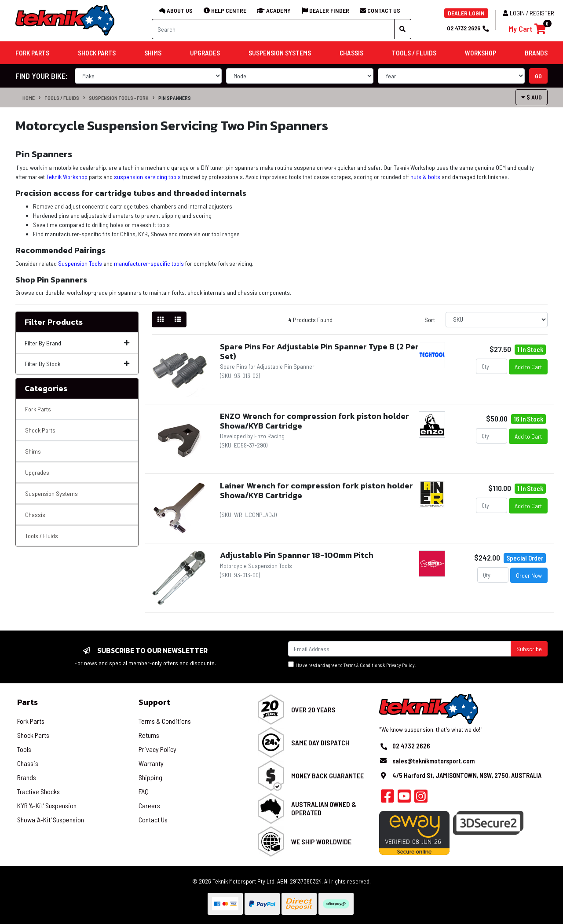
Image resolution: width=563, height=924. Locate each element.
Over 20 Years (313, 709)
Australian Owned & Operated (324, 808)
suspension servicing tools (147, 177)
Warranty (151, 763)
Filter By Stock (77, 364)
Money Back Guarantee (327, 775)
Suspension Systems (51, 493)
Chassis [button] (351, 53)
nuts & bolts (425, 177)
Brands (27, 777)
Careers (149, 805)
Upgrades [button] (205, 53)
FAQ (144, 791)
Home (29, 98)
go (538, 76)
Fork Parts (38, 409)
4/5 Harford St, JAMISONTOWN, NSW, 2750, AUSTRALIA (467, 775)
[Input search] (273, 29)
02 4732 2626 (468, 28)
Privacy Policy (400, 665)
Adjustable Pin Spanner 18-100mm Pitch (297, 555)
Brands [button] (536, 53)
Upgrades (37, 472)
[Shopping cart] (527, 29)
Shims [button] (153, 53)
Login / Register (528, 13)
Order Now (529, 575)
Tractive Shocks (38, 791)
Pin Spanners (175, 98)
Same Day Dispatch (320, 742)
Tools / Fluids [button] (414, 53)
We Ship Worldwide (321, 841)
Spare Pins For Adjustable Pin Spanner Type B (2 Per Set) (319, 351)
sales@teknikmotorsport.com (433, 761)
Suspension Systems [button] (280, 53)
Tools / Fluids (62, 98)
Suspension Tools (80, 263)
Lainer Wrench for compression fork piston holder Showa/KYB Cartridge (316, 490)
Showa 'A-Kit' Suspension (51, 819)
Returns (149, 735)
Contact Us (153, 819)
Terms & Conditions (363, 665)
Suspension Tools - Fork (119, 98)
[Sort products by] (497, 320)
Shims (33, 451)
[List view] (178, 319)
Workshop (481, 53)
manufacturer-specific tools (149, 263)
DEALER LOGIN (466, 13)
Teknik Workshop (67, 177)
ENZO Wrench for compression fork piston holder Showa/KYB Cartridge (314, 421)
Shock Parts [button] (97, 53)
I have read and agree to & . (352, 665)
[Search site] (403, 29)
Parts (27, 702)
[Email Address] (400, 649)
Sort (430, 320)
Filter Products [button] (54, 322)
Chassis (35, 515)
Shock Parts (40, 430)
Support (154, 702)
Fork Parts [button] (32, 53)
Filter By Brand (77, 343)
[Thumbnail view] (161, 319)
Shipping (150, 777)
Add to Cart (528, 367)
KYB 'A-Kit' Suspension (47, 805)
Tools (24, 749)
